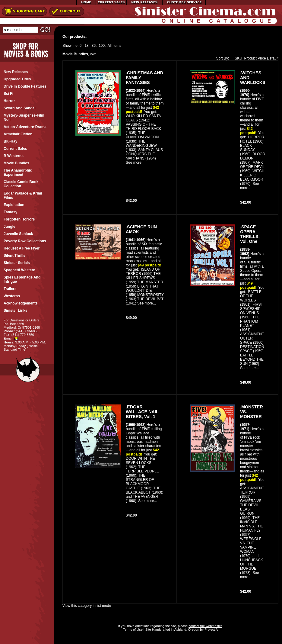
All (110, 46)
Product (250, 58)
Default (273, 58)
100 (102, 46)
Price (262, 58)
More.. (94, 54)
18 (86, 46)
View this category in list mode (87, 606)
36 (94, 46)
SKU (237, 58)
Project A (211, 630)
